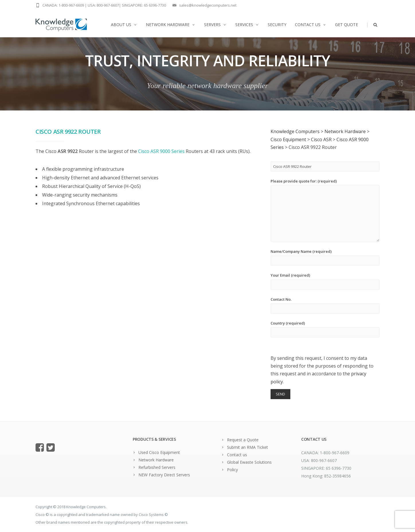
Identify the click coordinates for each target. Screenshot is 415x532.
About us (124, 25)
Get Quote (347, 25)
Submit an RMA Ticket (247, 447)
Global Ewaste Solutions (249, 462)
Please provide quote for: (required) (325, 210)
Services (247, 25)
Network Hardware (171, 25)
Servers (215, 25)
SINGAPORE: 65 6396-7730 (144, 5)
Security (277, 25)
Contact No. (325, 305)
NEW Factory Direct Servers (164, 475)
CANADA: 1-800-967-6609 (63, 5)
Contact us (311, 25)
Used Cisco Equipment (159, 452)
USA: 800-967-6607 (103, 5)
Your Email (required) (325, 281)
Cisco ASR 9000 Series (161, 151)
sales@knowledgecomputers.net (208, 5)
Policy (232, 470)
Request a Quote (243, 440)
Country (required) (325, 329)
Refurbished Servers (157, 467)
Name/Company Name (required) (325, 257)
